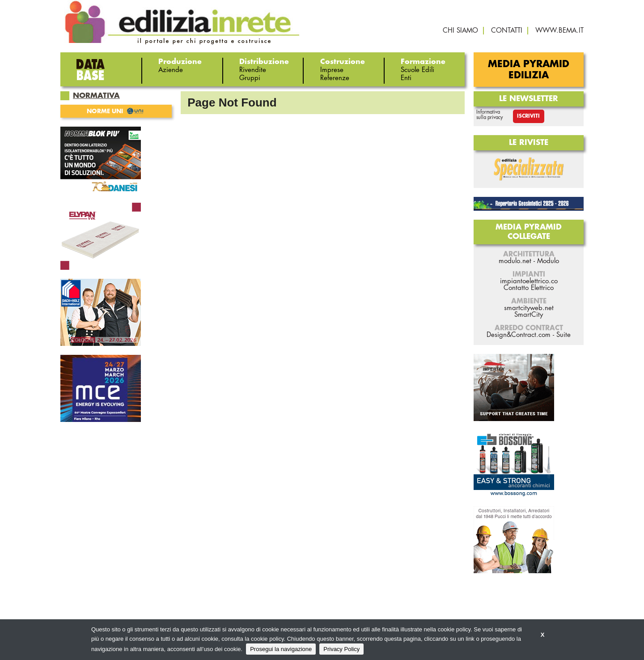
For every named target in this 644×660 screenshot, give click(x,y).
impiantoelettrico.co (529, 281)
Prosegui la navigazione (281, 649)
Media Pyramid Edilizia (529, 70)
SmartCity (529, 315)
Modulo (548, 261)
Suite (563, 335)
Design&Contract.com (519, 335)
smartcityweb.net (529, 308)
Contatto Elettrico (529, 288)
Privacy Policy (341, 649)
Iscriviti (528, 116)
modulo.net (515, 261)
